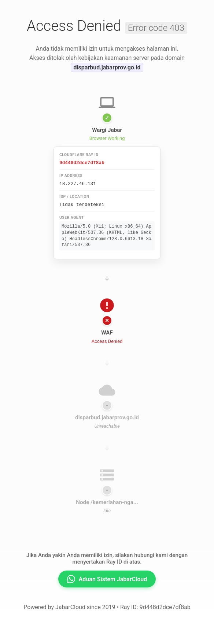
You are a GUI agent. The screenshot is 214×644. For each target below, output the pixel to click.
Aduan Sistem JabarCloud (107, 578)
